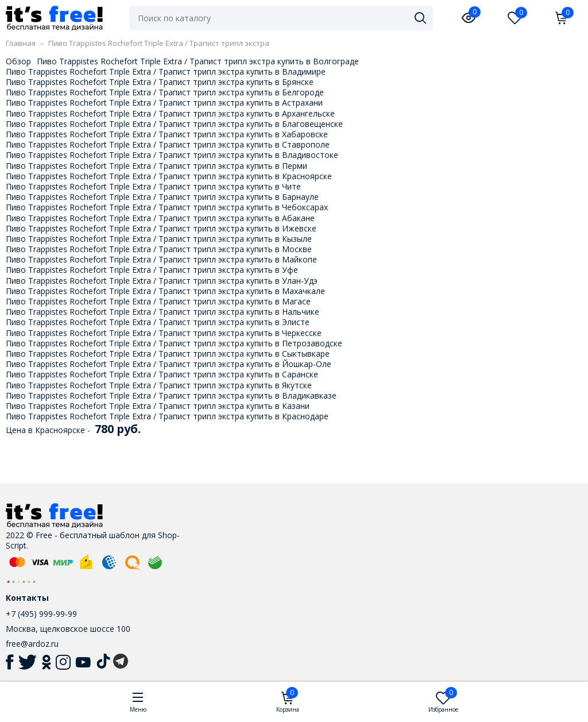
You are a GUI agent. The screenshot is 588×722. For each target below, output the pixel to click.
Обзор (18, 61)
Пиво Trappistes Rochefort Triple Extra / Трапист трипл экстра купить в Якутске (159, 385)
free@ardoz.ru (32, 644)
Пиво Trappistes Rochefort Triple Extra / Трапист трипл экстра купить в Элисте (158, 322)
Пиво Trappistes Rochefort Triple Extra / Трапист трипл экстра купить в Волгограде (198, 61)
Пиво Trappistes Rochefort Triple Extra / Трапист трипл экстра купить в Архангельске (170, 113)
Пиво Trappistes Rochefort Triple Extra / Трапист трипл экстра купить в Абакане (160, 218)
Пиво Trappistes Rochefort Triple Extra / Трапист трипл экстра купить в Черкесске (164, 333)
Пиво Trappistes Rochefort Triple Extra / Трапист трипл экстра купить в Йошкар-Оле (169, 364)
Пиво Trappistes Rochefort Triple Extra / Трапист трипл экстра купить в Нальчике (163, 312)
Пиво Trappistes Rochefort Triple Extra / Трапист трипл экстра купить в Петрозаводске (174, 343)
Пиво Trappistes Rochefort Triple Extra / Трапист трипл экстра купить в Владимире (166, 72)
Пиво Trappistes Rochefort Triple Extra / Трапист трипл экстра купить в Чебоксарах (167, 207)
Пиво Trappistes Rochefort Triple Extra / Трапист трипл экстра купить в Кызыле (159, 239)
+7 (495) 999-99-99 (41, 614)
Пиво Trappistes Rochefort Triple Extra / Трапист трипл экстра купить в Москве (159, 249)
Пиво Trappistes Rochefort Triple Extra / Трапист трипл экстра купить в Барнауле (162, 197)
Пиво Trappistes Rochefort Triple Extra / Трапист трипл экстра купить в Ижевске (161, 228)
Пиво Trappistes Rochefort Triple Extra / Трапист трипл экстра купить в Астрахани (164, 103)
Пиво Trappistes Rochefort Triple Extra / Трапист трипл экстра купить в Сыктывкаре (168, 354)
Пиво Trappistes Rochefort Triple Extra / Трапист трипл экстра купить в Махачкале (165, 291)
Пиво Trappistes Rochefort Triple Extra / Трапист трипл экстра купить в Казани (158, 406)
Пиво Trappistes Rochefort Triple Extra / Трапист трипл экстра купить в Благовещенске (174, 124)
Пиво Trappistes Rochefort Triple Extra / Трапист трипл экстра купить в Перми (156, 166)
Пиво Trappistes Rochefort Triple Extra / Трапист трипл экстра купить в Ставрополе (168, 144)
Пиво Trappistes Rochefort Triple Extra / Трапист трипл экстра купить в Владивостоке (172, 155)
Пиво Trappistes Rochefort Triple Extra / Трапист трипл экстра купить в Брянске (160, 82)
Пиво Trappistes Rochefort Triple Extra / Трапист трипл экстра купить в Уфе (152, 270)
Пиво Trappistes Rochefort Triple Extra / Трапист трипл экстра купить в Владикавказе (171, 395)
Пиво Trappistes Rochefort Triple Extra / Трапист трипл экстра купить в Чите (153, 186)
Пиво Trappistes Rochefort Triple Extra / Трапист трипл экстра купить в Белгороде (165, 92)
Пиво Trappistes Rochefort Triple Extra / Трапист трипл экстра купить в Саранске (162, 374)
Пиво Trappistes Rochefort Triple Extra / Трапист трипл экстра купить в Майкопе (161, 259)
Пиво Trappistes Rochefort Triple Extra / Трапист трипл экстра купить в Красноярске (169, 176)
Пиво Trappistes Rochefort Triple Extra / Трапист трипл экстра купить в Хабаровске (167, 134)
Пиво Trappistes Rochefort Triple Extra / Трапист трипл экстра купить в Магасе (158, 301)
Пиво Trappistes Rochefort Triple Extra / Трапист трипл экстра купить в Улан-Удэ (162, 281)
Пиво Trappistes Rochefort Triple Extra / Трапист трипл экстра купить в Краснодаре (167, 416)
